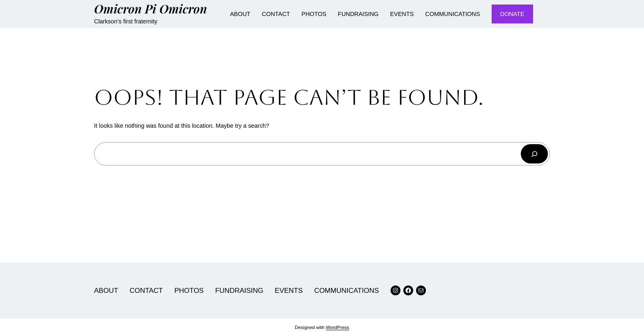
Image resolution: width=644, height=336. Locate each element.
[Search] (534, 154)
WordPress (337, 327)
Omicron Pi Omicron (151, 8)
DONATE (512, 14)
